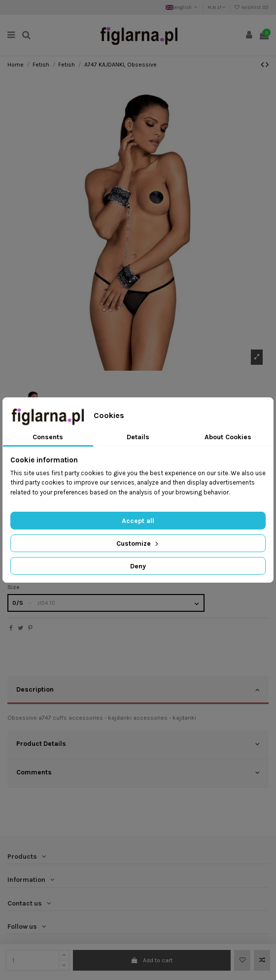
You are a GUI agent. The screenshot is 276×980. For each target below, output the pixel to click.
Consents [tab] (48, 437)
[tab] (138, 691)
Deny (138, 566)
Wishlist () (251, 7)
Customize (138, 543)
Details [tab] (138, 437)
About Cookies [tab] (228, 437)
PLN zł (217, 7)
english (182, 7)
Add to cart (152, 960)
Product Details (138, 744)
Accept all (138, 521)
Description (138, 690)
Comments (138, 772)
